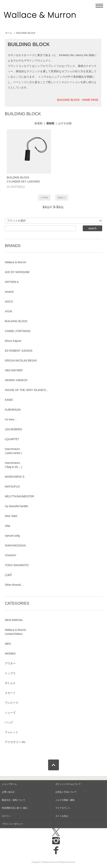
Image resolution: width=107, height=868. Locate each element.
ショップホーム (9, 784)
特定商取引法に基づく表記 (15, 808)
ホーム (9, 33)
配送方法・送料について (14, 800)
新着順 (38, 123)
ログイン (6, 816)
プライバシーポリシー (13, 824)
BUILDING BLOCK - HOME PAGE (78, 100)
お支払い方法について (66, 792)
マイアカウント (63, 808)
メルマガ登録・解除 (65, 800)
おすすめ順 (65, 123)
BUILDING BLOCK (26, 33)
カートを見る (62, 816)
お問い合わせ (8, 792)
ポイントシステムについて (68, 784)
